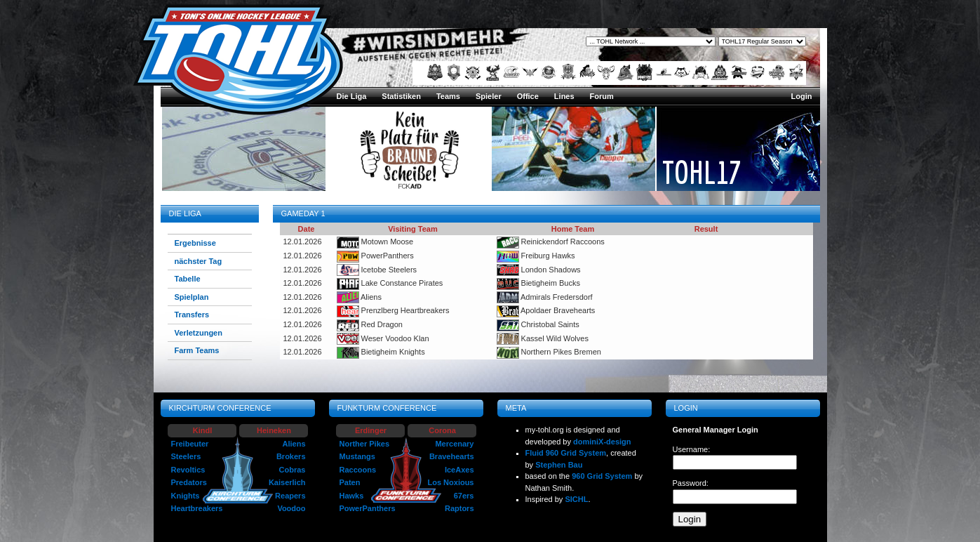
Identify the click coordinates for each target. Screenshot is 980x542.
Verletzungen (199, 333)
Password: (691, 483)
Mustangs (357, 456)
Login (802, 96)
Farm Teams (197, 350)
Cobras (293, 470)
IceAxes (459, 470)
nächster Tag (199, 261)
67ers (464, 496)
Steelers (186, 456)
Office (528, 96)
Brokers (291, 456)
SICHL (576, 499)
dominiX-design (602, 442)
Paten (350, 482)
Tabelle (188, 279)
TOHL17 (702, 172)
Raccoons (358, 470)
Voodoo (291, 508)
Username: (692, 449)
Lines (564, 96)
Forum (602, 96)
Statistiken (401, 96)
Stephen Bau (559, 465)
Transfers (192, 315)
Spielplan (192, 297)
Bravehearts (452, 456)
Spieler (489, 96)
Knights (186, 496)
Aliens (294, 444)
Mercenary (454, 444)
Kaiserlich (287, 482)
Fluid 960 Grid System (566, 453)
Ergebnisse (195, 243)
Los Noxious (450, 482)
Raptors (459, 508)
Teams (448, 96)
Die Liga (352, 96)
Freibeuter (190, 444)
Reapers (290, 496)
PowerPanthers (368, 508)
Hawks (352, 496)
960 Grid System (602, 476)
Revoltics (188, 470)
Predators (189, 482)
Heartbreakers (197, 508)
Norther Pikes (365, 444)
